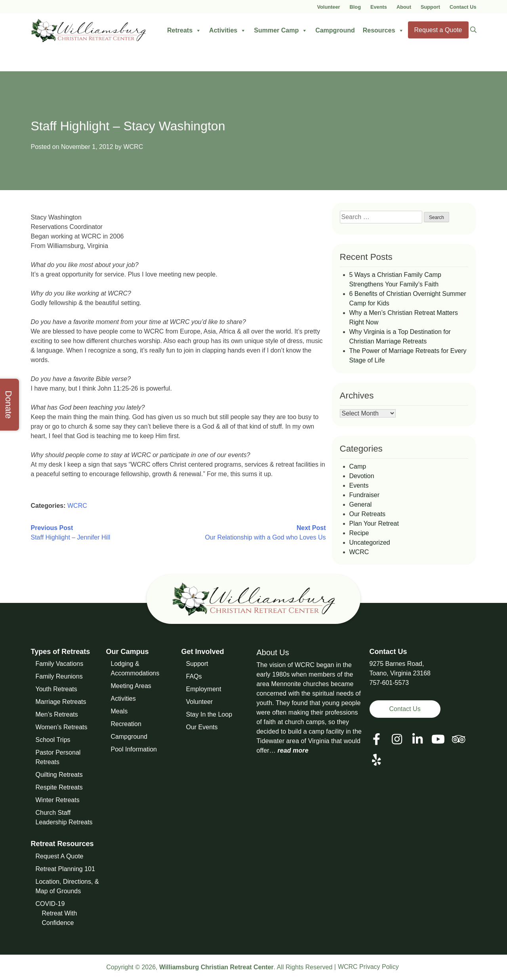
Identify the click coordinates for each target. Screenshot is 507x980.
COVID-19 (50, 904)
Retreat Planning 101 (65, 869)
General (361, 504)
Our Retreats (368, 514)
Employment (204, 689)
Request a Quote (438, 30)
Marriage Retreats (61, 702)
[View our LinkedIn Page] (417, 739)
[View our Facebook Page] (376, 739)
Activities (228, 31)
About (404, 7)
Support (430, 7)
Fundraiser (364, 495)
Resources (383, 31)
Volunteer (328, 7)
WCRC (133, 147)
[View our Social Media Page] (397, 739)
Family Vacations (60, 664)
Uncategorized (370, 542)
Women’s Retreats (62, 727)
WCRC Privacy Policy (368, 967)
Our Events (202, 727)
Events (379, 7)
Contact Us (463, 7)
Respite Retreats (59, 787)
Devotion (362, 476)
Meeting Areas (131, 686)
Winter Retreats (58, 800)
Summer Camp (281, 31)
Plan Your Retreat (374, 523)
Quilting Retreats (59, 775)
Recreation (126, 724)
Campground (335, 30)
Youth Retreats (56, 689)
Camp (358, 466)
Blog (355, 7)
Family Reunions (59, 676)
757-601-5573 (389, 683)
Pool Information (134, 749)
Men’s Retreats (57, 714)
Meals (119, 711)
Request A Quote (60, 856)
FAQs (194, 676)
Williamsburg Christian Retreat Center (216, 967)
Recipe (359, 533)
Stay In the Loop (209, 714)
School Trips (53, 740)
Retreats (184, 31)
